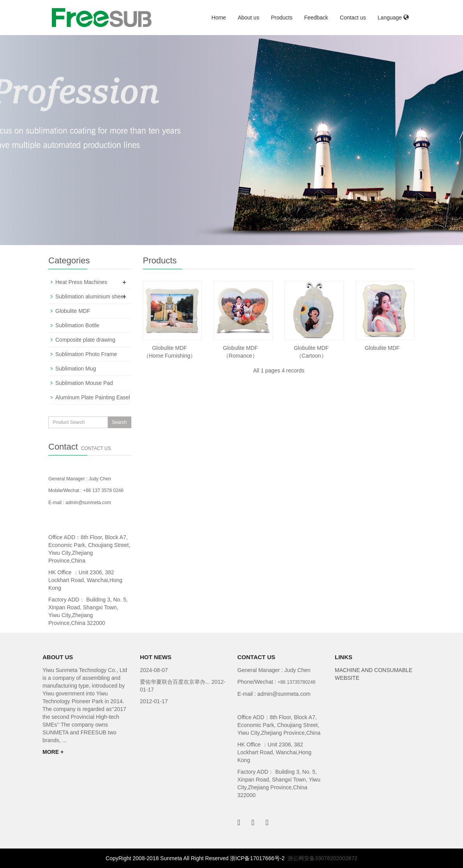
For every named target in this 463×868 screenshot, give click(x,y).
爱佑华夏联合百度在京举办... (176, 682)
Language (393, 18)
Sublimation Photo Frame (86, 354)
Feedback (316, 18)
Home (219, 18)
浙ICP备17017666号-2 (257, 858)
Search (119, 422)
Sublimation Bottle (77, 325)
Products (282, 18)
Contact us (353, 18)
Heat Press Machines (81, 282)
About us (248, 18)
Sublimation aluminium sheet (90, 296)
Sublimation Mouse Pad (84, 383)
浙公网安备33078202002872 (323, 858)
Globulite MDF (382, 348)
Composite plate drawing (85, 340)
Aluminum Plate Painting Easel (93, 397)
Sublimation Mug (76, 369)
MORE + (53, 752)
